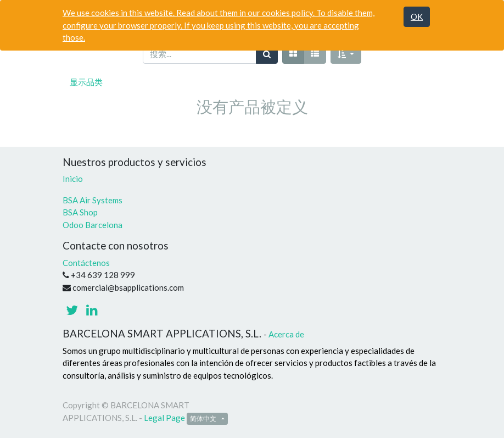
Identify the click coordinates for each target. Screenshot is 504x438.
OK (417, 16)
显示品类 (86, 82)
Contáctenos (86, 263)
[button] (346, 54)
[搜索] (267, 54)
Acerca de (286, 334)
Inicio (73, 179)
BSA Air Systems (93, 200)
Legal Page (164, 418)
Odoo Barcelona (93, 225)
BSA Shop (80, 212)
